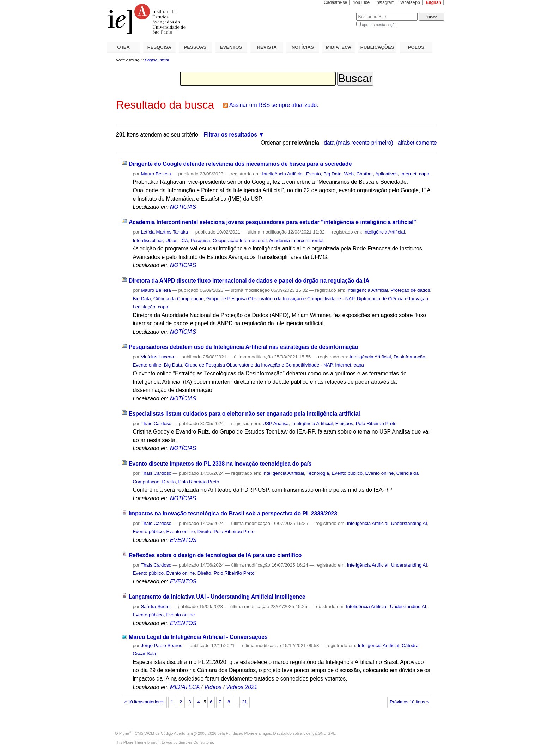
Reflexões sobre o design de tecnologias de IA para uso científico (215, 555)
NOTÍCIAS (303, 47)
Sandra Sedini (156, 607)
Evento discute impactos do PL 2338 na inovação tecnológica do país (220, 464)
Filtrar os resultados (230, 135)
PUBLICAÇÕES (377, 47)
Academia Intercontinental (296, 240)
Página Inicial (157, 60)
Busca (339, 13)
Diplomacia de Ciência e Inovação (393, 299)
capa (424, 174)
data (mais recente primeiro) (358, 143)
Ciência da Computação (179, 299)
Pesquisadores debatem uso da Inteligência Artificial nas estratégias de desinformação (244, 347)
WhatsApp (410, 2)
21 (244, 702)
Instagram (385, 2)
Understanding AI (409, 523)
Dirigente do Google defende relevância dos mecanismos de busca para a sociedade (240, 164)
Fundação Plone (240, 733)
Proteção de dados (410, 290)
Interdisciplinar (148, 240)
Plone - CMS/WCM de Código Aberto (152, 733)
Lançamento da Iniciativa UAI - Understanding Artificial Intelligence (217, 597)
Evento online (147, 365)
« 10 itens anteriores (144, 702)
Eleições (344, 424)
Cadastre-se (335, 2)
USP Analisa (276, 424)
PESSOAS (195, 47)
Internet (408, 174)
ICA (184, 240)
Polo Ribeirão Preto (376, 424)
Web (349, 174)
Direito (169, 482)
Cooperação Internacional (240, 240)
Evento (314, 174)
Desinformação (409, 357)
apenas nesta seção (379, 25)
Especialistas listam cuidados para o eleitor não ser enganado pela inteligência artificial (244, 414)
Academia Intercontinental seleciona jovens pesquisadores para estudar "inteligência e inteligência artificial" (272, 222)
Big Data (332, 174)
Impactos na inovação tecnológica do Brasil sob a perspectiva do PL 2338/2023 (233, 513)
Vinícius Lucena (157, 357)
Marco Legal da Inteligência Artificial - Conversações (198, 637)
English (433, 2)
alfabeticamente (417, 143)
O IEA (123, 47)
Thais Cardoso (156, 424)
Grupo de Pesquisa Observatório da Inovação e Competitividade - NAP (280, 299)
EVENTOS (231, 47)
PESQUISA (159, 47)
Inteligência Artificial (283, 174)
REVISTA (267, 47)
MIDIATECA (339, 47)
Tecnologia (318, 473)
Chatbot (364, 174)
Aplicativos (387, 174)
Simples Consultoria (196, 742)
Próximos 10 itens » (409, 702)
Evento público (347, 473)
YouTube (361, 2)
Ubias (171, 240)
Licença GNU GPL (319, 733)
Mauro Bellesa (156, 174)
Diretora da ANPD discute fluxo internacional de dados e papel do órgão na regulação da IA (249, 281)
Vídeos (213, 687)
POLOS (416, 47)
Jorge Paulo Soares (161, 645)
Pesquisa (200, 240)
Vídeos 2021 (242, 687)
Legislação (144, 307)
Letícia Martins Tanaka (164, 232)
